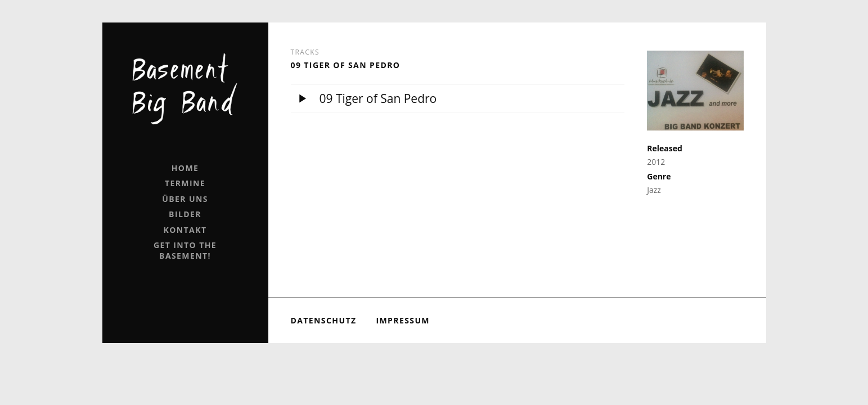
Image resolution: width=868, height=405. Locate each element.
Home (185, 168)
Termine (185, 183)
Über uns (185, 199)
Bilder (185, 214)
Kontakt (185, 230)
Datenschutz (324, 320)
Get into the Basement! (185, 250)
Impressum (403, 320)
